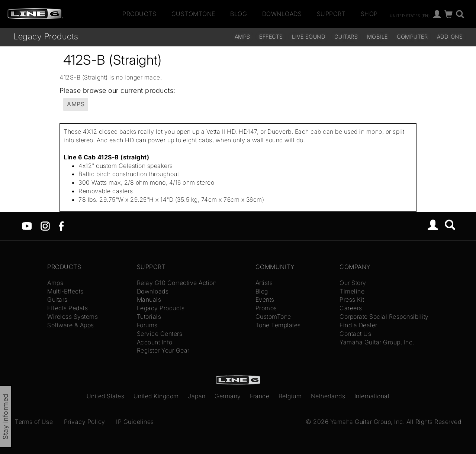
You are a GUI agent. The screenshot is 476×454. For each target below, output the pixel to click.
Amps (242, 37)
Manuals (149, 299)
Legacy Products (46, 36)
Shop (369, 14)
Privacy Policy (85, 422)
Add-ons (450, 37)
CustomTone (193, 14)
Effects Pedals (67, 308)
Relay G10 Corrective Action (177, 283)
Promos (266, 308)
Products (139, 14)
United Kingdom (156, 396)
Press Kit (352, 299)
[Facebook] (61, 226)
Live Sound (308, 37)
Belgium (290, 396)
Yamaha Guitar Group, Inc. (377, 342)
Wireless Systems (73, 317)
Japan (197, 396)
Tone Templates (278, 325)
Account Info (155, 342)
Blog (239, 14)
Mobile (377, 37)
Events (265, 299)
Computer (412, 37)
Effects (271, 37)
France (260, 396)
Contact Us (355, 334)
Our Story (353, 283)
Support (331, 14)
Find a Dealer (358, 325)
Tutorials (149, 317)
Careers (351, 308)
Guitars (346, 37)
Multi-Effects (65, 291)
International (372, 396)
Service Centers (160, 334)
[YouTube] (27, 226)
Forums (147, 325)
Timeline (352, 291)
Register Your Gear (163, 350)
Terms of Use (34, 422)
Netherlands (328, 396)
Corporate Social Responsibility (384, 317)
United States (106, 396)
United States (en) (410, 15)
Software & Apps (71, 325)
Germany (228, 396)
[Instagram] (45, 226)
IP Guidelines (135, 422)
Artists (264, 283)
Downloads (282, 14)
